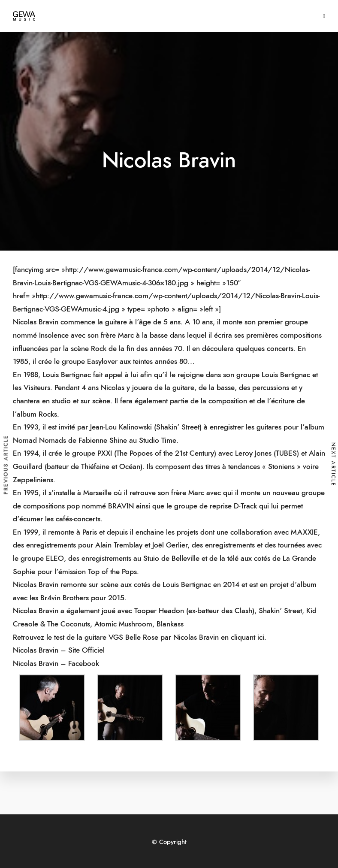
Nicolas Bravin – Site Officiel (59, 650)
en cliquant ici (243, 637)
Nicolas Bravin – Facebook (56, 664)
